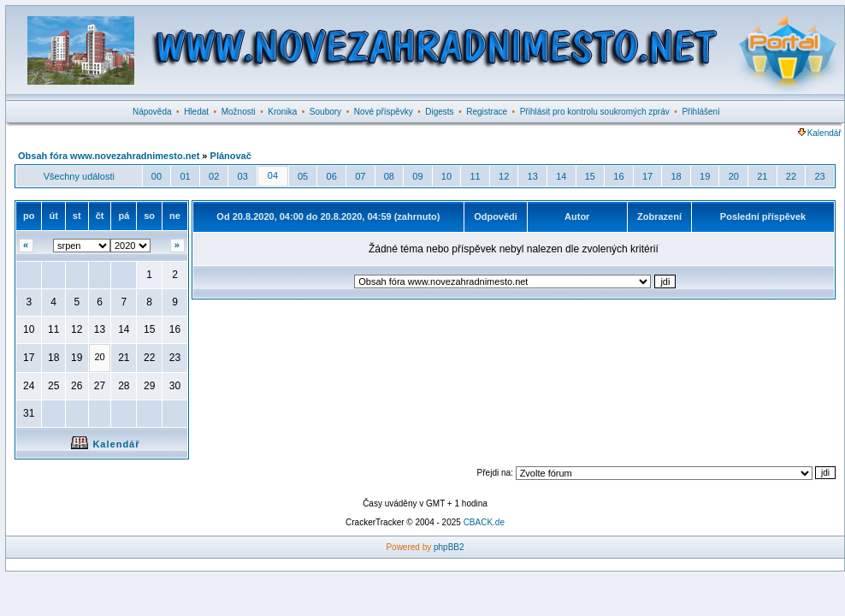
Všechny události (79, 176)
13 (533, 176)
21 (762, 176)
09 (417, 176)
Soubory (325, 112)
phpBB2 (449, 547)
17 (647, 176)
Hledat (196, 112)
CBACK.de (484, 522)
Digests (439, 112)
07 (360, 176)
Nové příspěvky (384, 112)
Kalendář (820, 133)
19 (705, 176)
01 (185, 176)
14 (561, 176)
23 (819, 176)
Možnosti (239, 112)
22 (791, 176)
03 (243, 176)
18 (676, 176)
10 (446, 176)
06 (332, 176)
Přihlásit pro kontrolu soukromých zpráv (595, 112)
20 (734, 176)
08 (389, 176)
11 (475, 176)
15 (590, 176)
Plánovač (231, 156)
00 (157, 176)
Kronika (282, 112)
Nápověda (152, 112)
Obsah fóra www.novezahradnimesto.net (109, 156)
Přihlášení (700, 112)
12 (504, 176)
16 (618, 176)
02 (214, 176)
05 (303, 176)
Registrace (487, 112)
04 (273, 175)
